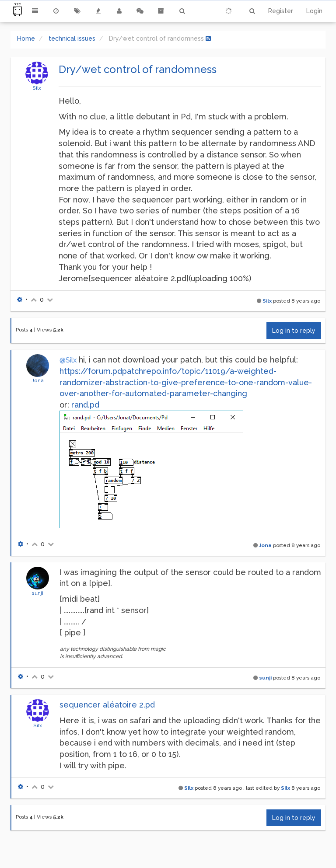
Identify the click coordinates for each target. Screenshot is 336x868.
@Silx (68, 360)
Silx (37, 88)
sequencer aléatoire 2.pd (107, 705)
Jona (38, 380)
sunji (38, 593)
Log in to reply (294, 331)
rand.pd (85, 405)
